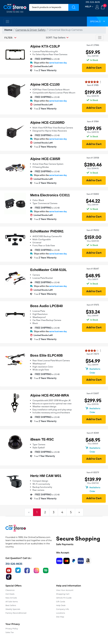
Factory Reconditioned (16, 613)
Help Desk (61, 605)
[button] (57, 38)
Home (8, 30)
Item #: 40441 (93, 433)
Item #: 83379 (93, 472)
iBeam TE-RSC (42, 439)
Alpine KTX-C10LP (45, 46)
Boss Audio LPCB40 (46, 306)
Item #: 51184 (93, 121)
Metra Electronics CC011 (50, 195)
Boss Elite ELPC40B (46, 355)
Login (97, 7)
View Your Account (65, 590)
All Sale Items (12, 602)
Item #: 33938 (93, 158)
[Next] (79, 512)
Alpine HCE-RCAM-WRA (50, 395)
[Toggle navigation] (7, 22)
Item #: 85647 (93, 269)
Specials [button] (97, 21)
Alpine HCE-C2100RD (47, 123)
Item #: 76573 (93, 354)
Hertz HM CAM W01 (46, 476)
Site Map (60, 617)
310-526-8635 (93, 2)
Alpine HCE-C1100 (45, 84)
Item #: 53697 (93, 393)
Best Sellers (11, 605)
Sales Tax (10, 632)
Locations (61, 613)
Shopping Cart (63, 594)
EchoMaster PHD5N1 (47, 231)
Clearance (10, 590)
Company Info (63, 609)
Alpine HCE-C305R (45, 159)
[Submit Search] (74, 7)
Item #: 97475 (93, 305)
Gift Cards (61, 602)
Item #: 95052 (93, 230)
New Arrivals (11, 598)
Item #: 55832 (93, 194)
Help (88, 7)
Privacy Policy (12, 629)
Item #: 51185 (93, 85)
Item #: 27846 (93, 45)
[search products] (49, 7)
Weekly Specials (13, 609)
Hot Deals (10, 594)
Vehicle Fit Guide (64, 598)
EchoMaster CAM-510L (49, 270)
